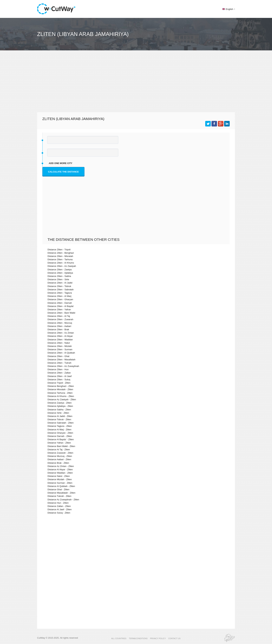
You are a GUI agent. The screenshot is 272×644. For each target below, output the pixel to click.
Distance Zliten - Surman (60, 349)
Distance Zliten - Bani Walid (61, 313)
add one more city (61, 163)
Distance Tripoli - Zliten (59, 383)
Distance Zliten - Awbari (59, 326)
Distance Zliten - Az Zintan (61, 333)
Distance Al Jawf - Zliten (60, 509)
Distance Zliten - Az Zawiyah (62, 266)
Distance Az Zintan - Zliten (61, 466)
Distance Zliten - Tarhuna (60, 259)
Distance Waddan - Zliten (60, 473)
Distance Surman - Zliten (60, 483)
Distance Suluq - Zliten (59, 513)
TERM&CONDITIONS (138, 638)
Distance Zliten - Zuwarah (60, 319)
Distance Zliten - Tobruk (59, 286)
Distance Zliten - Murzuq (60, 323)
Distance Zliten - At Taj (59, 316)
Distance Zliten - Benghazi (61, 253)
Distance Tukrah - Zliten (59, 496)
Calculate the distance (63, 172)
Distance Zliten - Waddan (60, 340)
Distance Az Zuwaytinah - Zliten (63, 500)
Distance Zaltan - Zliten (59, 506)
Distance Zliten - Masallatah (61, 360)
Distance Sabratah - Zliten (61, 423)
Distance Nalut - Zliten (59, 476)
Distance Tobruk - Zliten (59, 419)
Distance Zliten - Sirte (58, 279)
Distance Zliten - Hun (58, 369)
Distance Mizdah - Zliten (60, 479)
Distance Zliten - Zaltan (59, 373)
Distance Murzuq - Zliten (60, 456)
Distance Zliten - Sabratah (61, 290)
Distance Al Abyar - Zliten (60, 469)
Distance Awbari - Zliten (59, 459)
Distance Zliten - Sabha (59, 276)
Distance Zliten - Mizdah (60, 346)
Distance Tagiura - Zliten (60, 426)
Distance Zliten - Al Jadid (60, 283)
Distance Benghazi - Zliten (61, 386)
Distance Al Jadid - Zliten (60, 416)
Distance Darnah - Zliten (60, 436)
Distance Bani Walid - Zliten (61, 446)
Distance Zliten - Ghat (58, 356)
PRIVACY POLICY (158, 638)
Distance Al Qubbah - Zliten (61, 486)
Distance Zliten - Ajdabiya (60, 273)
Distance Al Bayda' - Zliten (61, 439)
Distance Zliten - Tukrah (59, 363)
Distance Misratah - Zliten (60, 389)
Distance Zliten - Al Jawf (60, 376)
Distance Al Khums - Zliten (61, 396)
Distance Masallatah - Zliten (61, 493)
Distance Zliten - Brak (58, 329)
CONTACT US (174, 638)
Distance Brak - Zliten (58, 463)
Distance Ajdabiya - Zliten (60, 406)
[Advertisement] (136, 84)
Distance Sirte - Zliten (58, 413)
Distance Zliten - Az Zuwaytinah (63, 366)
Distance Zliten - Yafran (59, 309)
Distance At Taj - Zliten (59, 450)
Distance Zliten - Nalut (59, 343)
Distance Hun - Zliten (58, 503)
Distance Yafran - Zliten (59, 443)
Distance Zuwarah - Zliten (60, 453)
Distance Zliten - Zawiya (60, 270)
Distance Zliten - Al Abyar (60, 336)
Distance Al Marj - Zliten (59, 430)
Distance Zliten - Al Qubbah (61, 353)
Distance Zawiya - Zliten (60, 403)
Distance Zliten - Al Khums (61, 263)
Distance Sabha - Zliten (59, 410)
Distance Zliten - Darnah (60, 303)
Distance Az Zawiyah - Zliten (62, 399)
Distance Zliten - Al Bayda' (61, 306)
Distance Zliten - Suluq (59, 380)
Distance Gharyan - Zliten (60, 433)
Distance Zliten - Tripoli (59, 250)
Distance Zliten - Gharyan (60, 299)
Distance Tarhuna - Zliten (60, 393)
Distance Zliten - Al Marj (59, 296)
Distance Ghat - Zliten (58, 489)
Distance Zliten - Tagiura (60, 293)
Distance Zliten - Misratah (60, 256)
